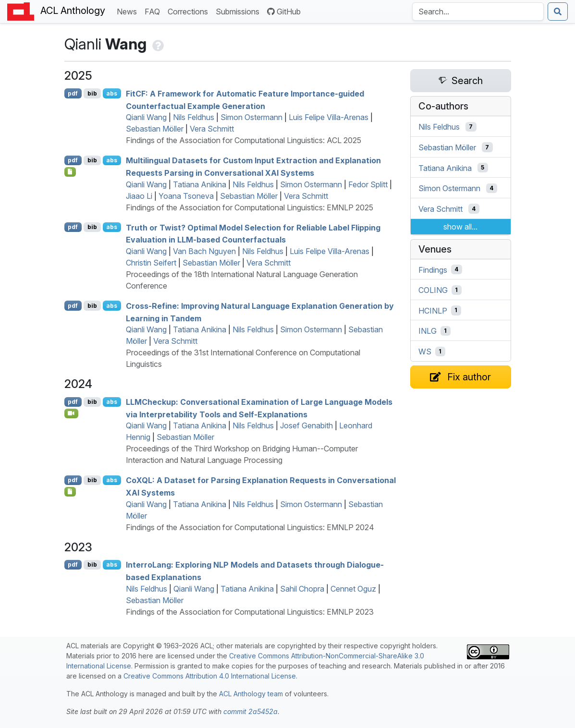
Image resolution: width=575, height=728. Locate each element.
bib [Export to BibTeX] (92, 93)
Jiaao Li (139, 196)
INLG (428, 331)
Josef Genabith (306, 425)
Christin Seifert (151, 263)
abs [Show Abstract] (112, 93)
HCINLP (433, 310)
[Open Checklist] (70, 172)
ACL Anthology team (251, 694)
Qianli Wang (146, 117)
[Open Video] (72, 413)
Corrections (190, 11)
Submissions (239, 11)
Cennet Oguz (353, 589)
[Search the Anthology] (478, 12)
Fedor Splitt (368, 184)
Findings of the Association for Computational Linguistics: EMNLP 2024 (250, 527)
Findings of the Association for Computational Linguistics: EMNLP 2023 (250, 612)
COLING (433, 290)
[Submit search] (558, 12)
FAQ (154, 11)
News (129, 11)
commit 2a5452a (251, 711)
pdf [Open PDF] (73, 93)
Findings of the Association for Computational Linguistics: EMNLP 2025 (250, 207)
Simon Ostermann (251, 117)
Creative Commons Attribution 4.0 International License (210, 676)
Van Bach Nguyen (204, 251)
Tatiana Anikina (200, 184)
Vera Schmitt (212, 129)
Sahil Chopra (302, 589)
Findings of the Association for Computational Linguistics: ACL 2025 (244, 140)
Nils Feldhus (194, 117)
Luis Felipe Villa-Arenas (329, 117)
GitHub (284, 12)
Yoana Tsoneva (186, 196)
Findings (433, 269)
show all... (460, 227)
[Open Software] (70, 492)
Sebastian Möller (155, 129)
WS (425, 352)
